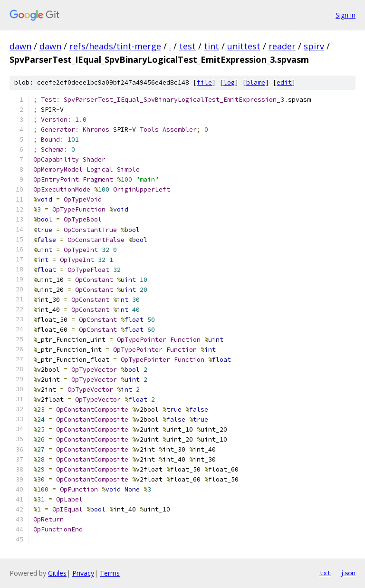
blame (256, 82)
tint (211, 46)
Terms (110, 573)
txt (325, 573)
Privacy (83, 573)
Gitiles (57, 573)
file (204, 82)
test (187, 46)
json (348, 573)
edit (284, 82)
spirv (314, 46)
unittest (244, 46)
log (229, 82)
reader (282, 46)
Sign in (346, 15)
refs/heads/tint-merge (115, 46)
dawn (20, 46)
